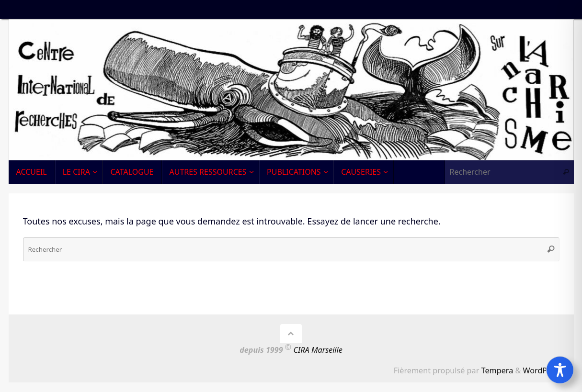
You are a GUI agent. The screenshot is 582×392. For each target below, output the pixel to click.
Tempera (497, 370)
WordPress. (544, 370)
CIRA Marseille (318, 350)
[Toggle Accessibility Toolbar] (560, 370)
